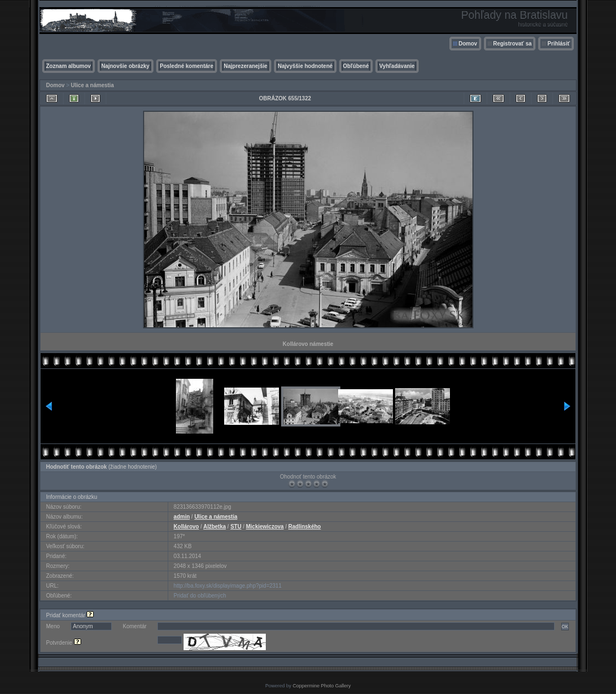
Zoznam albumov (69, 66)
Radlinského (304, 527)
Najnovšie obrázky (126, 66)
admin (182, 517)
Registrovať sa (512, 44)
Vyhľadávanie (397, 66)
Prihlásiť (559, 44)
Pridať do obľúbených (200, 596)
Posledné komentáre (187, 66)
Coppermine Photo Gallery (322, 686)
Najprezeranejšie (246, 66)
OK (565, 627)
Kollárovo (186, 527)
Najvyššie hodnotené (305, 66)
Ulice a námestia (92, 85)
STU (236, 527)
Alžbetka (215, 527)
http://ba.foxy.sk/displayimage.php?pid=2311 (228, 586)
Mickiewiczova (265, 527)
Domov (468, 44)
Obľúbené (356, 66)
